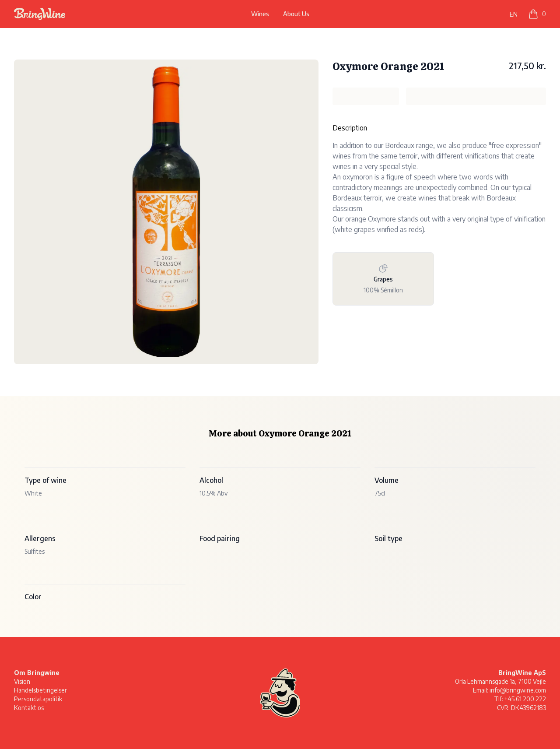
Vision (22, 681)
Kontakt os (29, 708)
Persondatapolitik (38, 699)
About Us (296, 14)
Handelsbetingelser (40, 690)
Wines (260, 14)
